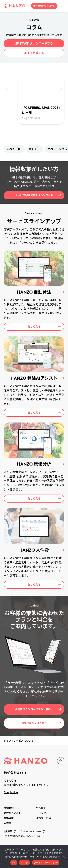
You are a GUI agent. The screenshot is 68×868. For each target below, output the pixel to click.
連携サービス (44, 818)
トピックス (42, 813)
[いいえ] (63, 857)
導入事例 (41, 808)
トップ (7, 741)
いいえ (25, 863)
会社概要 (8, 831)
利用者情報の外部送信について (20, 836)
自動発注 (9, 808)
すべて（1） (14, 149)
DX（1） (35, 149)
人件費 (7, 823)
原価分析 (9, 818)
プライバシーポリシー (30, 831)
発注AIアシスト (12, 813)
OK (14, 863)
